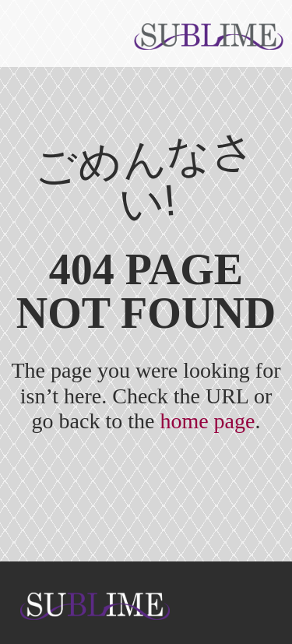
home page (207, 421)
